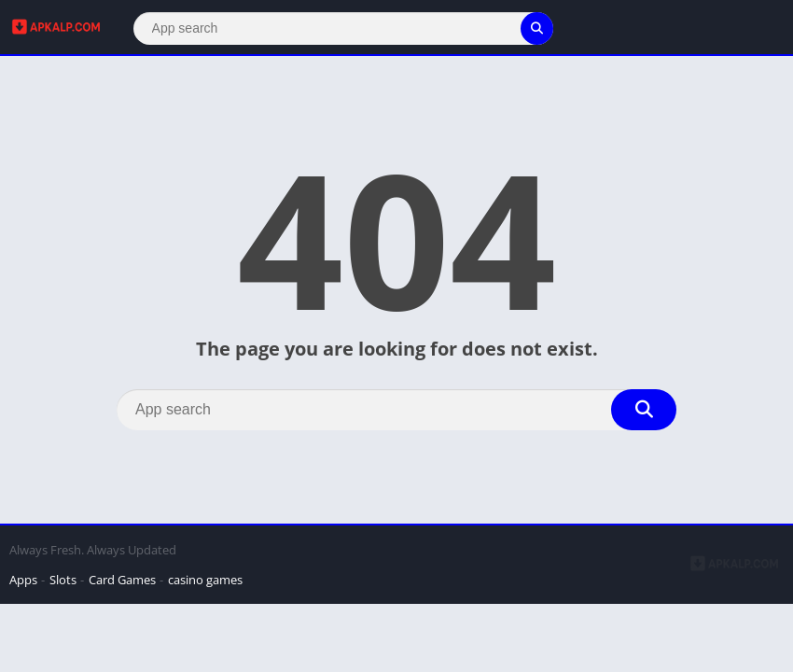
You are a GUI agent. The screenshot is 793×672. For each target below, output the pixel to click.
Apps (23, 580)
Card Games (122, 580)
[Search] (343, 28)
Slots (63, 580)
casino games (205, 580)
